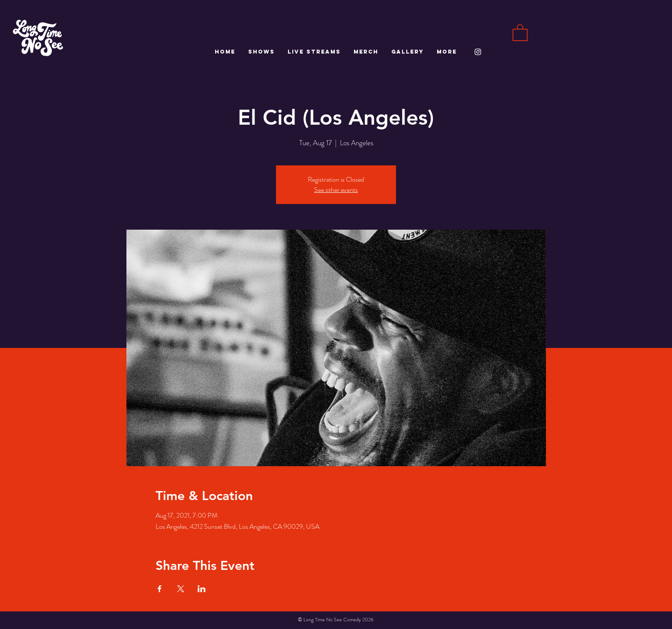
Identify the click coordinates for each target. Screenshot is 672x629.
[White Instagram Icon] (478, 52)
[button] (520, 32)
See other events (336, 190)
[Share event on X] (181, 589)
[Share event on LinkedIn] (202, 589)
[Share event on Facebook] (160, 589)
